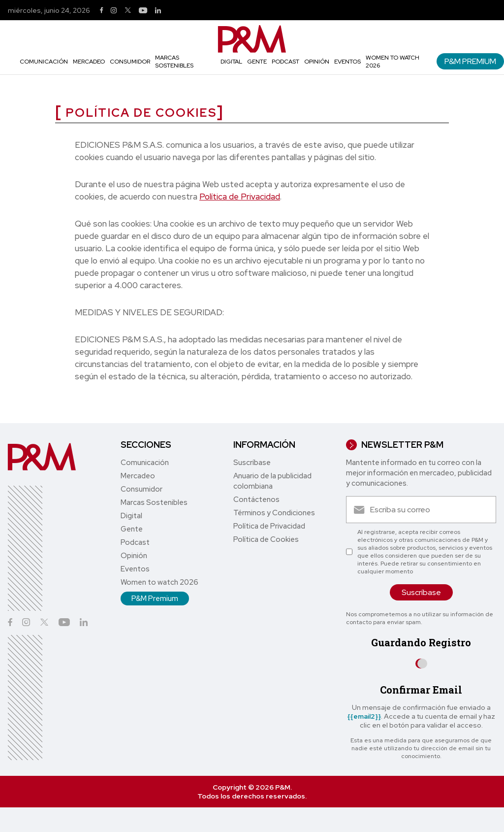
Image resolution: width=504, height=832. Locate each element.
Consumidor (130, 62)
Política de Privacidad (240, 197)
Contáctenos (256, 499)
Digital (231, 62)
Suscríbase (252, 463)
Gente (257, 62)
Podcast (285, 62)
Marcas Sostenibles (174, 62)
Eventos (347, 62)
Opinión (317, 62)
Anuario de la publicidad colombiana (272, 481)
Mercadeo (89, 62)
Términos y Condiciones (274, 513)
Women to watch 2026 (159, 582)
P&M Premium (470, 61)
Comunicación (44, 62)
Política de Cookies (266, 539)
